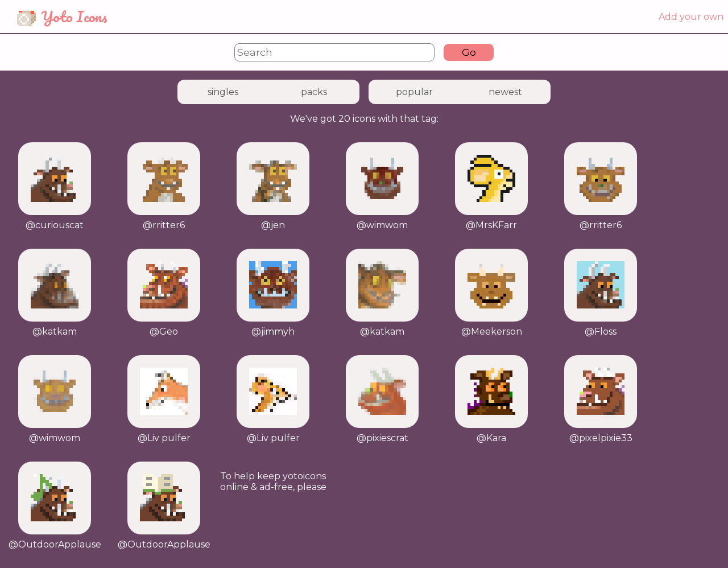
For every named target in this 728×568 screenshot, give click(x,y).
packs (314, 92)
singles (223, 92)
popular (414, 92)
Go (469, 52)
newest (505, 92)
